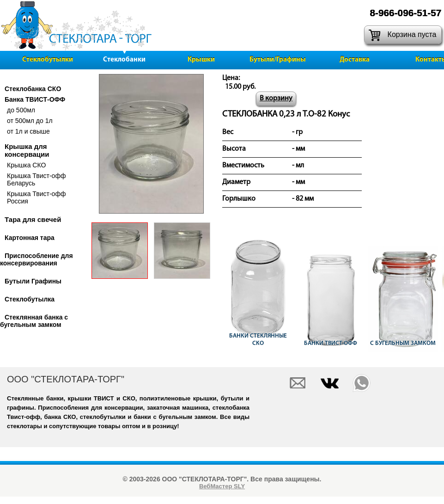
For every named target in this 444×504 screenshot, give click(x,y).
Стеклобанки (124, 60)
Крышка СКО (26, 165)
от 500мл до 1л (30, 121)
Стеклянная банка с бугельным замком (34, 321)
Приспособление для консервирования (36, 259)
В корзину (276, 98)
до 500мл (21, 110)
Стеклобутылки (48, 60)
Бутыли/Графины (278, 60)
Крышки (201, 60)
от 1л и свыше (28, 131)
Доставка (355, 60)
